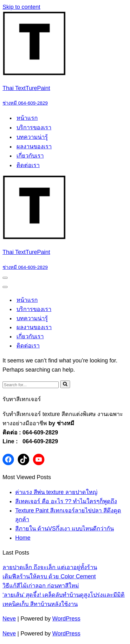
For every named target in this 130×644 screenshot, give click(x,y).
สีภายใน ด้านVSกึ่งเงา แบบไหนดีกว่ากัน (65, 529)
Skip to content (21, 7)
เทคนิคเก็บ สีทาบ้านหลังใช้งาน (40, 604)
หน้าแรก (27, 118)
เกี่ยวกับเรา (30, 156)
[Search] (31, 385)
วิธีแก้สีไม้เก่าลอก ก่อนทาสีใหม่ (41, 586)
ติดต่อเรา (28, 165)
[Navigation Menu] (5, 278)
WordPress (66, 619)
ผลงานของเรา (34, 146)
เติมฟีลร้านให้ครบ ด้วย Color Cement (49, 576)
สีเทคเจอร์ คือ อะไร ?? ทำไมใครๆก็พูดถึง (66, 501)
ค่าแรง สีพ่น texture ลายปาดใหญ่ (56, 492)
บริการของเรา (34, 127)
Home (23, 538)
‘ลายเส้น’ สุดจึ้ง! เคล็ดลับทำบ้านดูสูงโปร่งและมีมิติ (64, 595)
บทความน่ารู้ (32, 137)
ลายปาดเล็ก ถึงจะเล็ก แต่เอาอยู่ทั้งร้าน (50, 567)
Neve (9, 619)
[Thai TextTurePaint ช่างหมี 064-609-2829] (65, 60)
